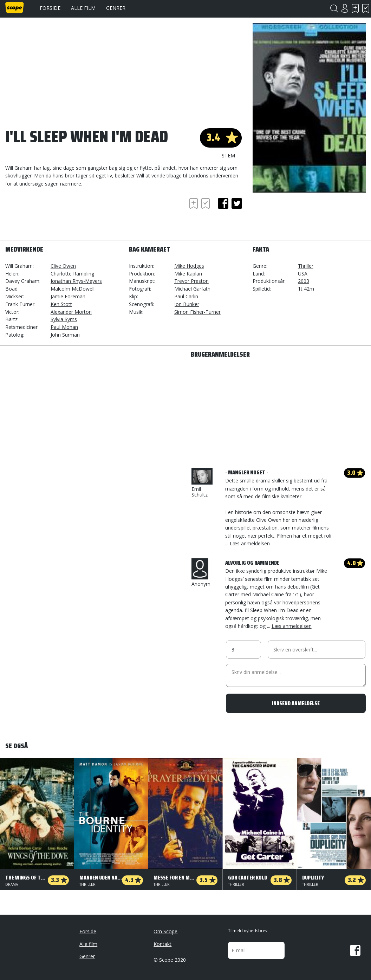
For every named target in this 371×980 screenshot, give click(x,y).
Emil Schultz (202, 483)
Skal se (355, 8)
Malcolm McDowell (73, 289)
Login (345, 8)
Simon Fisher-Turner (197, 312)
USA (303, 274)
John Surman (65, 335)
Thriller (306, 266)
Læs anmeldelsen (250, 543)
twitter (237, 203)
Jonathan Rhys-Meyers (76, 281)
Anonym (201, 573)
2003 (304, 281)
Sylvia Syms (64, 319)
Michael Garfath (192, 289)
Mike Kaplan (188, 274)
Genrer (116, 8)
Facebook (355, 950)
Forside (50, 8)
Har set (366, 8)
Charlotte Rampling (72, 274)
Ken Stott (61, 304)
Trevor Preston (191, 281)
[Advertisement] (61, 216)
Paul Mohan (64, 327)
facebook (223, 203)
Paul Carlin (186, 296)
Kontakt (162, 944)
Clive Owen (63, 266)
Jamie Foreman (68, 296)
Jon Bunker (187, 304)
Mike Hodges (189, 266)
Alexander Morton (71, 312)
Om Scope (165, 931)
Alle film (83, 8)
